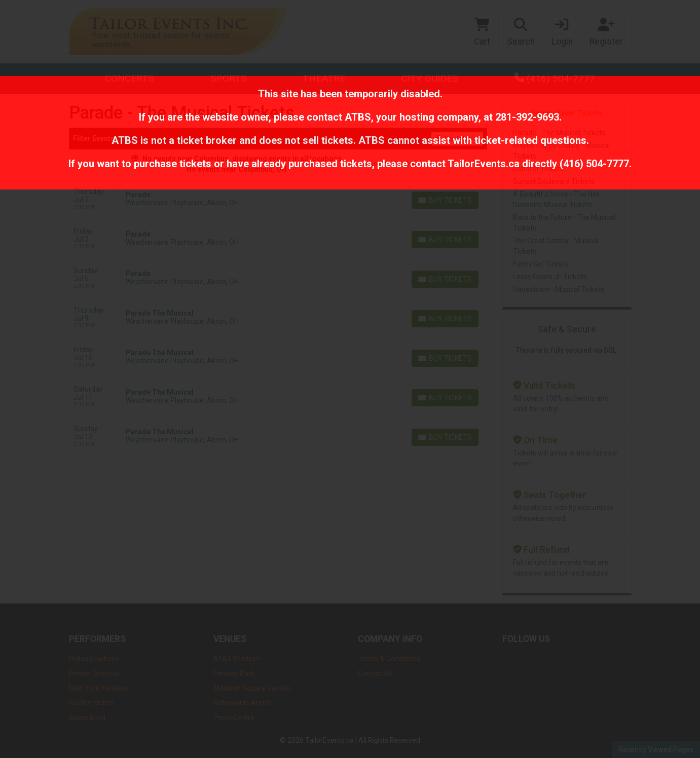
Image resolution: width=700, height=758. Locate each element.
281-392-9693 (527, 117)
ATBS (358, 117)
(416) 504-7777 (594, 164)
